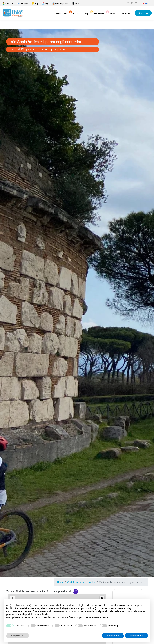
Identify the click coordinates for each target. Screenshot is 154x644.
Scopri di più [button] (18, 636)
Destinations (62, 13)
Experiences (125, 13)
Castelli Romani (76, 582)
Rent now (143, 13)
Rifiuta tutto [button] (113, 636)
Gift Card (76, 13)
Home (60, 582)
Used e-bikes (99, 13)
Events (112, 13)
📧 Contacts (22, 3)
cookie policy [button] (125, 608)
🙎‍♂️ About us (8, 3)
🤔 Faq (35, 3)
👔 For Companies (60, 3)
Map (86, 13)
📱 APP (75, 3)
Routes (91, 582)
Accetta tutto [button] (136, 636)
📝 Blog (45, 3)
